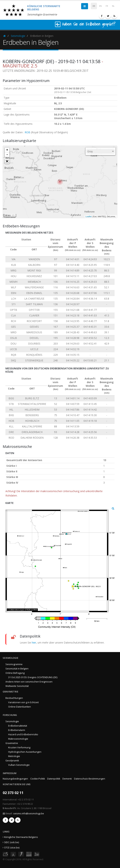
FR (107, 6)
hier (34, 643)
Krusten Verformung (19, 748)
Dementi (67, 779)
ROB (27, 132)
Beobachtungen (14, 698)
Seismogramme (14, 664)
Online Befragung (15, 673)
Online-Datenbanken (20, 707)
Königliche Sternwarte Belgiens (21, 837)
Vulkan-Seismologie (19, 765)
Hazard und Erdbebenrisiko (23, 734)
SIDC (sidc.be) (12, 842)
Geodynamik (12, 761)
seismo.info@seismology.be (29, 814)
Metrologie (14, 756)
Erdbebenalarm (17, 730)
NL (113, 6)
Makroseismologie (18, 739)
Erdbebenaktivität (18, 726)
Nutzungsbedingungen (15, 779)
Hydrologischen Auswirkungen (25, 752)
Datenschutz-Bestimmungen (90, 779)
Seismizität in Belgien (17, 669)
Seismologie (18, 36)
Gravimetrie (12, 743)
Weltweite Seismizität (17, 686)
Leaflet (89, 217)
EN (100, 6)
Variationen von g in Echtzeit (23, 702)
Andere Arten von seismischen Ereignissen (29, 682)
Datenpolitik (54, 779)
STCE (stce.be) (12, 848)
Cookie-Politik (38, 779)
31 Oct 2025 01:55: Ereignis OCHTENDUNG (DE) (33, 677)
